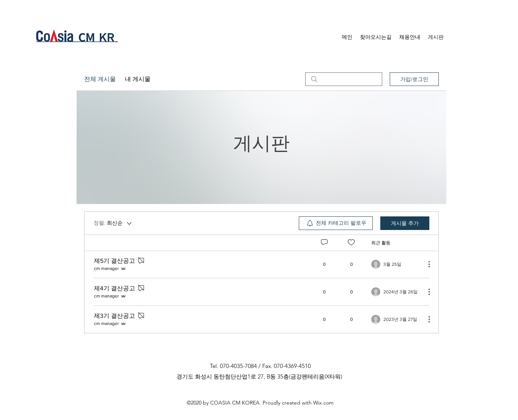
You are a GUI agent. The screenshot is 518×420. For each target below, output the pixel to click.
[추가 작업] (425, 264)
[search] (344, 79)
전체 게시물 (100, 79)
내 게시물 (138, 79)
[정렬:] (113, 223)
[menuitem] (336, 223)
